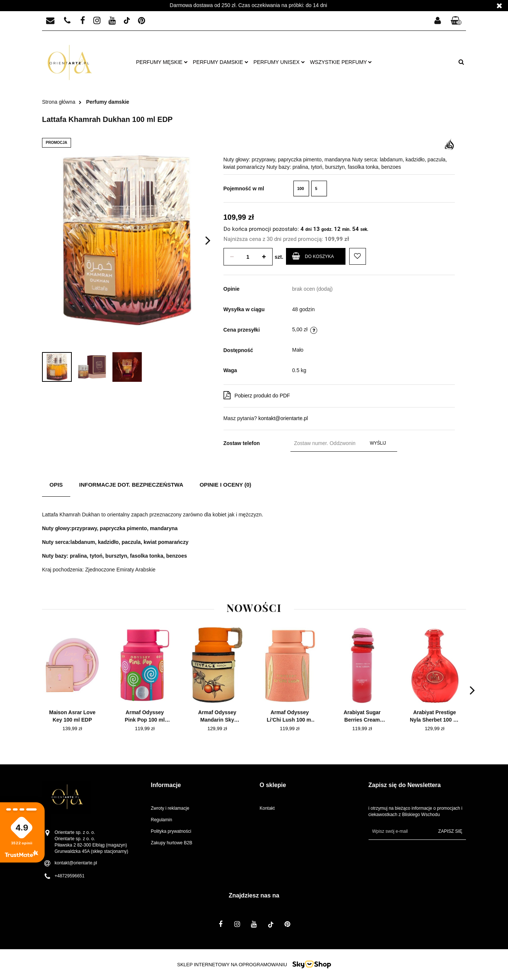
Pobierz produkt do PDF (257, 395)
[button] (456, 21)
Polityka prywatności (171, 831)
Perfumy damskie (221, 62)
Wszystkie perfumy (341, 62)
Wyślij (378, 443)
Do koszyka (313, 256)
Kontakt (267, 808)
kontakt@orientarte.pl (283, 418)
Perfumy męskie (162, 62)
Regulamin (162, 820)
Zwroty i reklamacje (170, 808)
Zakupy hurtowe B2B (172, 843)
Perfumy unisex (279, 62)
